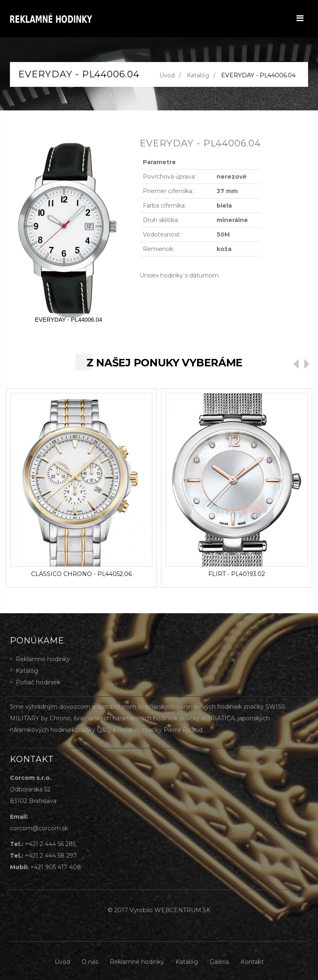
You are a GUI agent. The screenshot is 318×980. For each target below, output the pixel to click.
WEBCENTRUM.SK (182, 910)
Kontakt (252, 962)
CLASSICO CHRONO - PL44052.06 (81, 574)
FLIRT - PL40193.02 (237, 574)
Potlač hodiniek (38, 682)
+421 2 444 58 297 (51, 856)
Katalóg (198, 75)
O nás (90, 962)
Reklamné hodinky (43, 659)
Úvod (167, 75)
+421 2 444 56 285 (50, 844)
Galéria (219, 962)
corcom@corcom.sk (39, 828)
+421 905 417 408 (56, 867)
